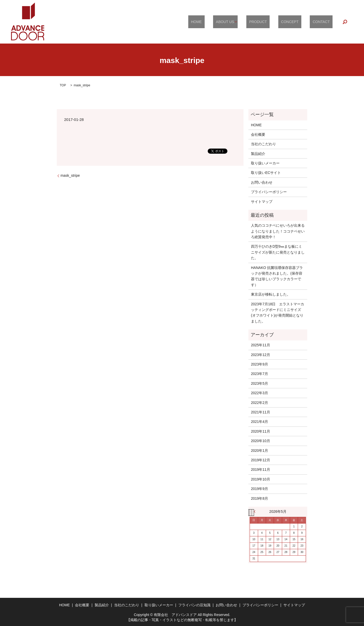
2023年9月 (260, 364)
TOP (63, 85)
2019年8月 (260, 498)
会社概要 (258, 134)
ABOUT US (242, 22)
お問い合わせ (262, 182)
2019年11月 (261, 470)
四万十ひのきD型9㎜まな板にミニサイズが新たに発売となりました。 (278, 252)
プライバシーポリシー (269, 192)
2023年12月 (261, 355)
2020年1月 (260, 451)
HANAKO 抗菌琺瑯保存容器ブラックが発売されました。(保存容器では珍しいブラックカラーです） (277, 276)
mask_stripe (70, 175)
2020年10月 (261, 441)
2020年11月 (261, 431)
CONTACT (324, 22)
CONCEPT (298, 22)
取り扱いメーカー (265, 163)
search (345, 22)
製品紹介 (258, 154)
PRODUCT (272, 22)
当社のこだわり (263, 144)
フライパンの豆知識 (194, 605)
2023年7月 (260, 374)
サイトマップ (262, 202)
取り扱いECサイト (266, 173)
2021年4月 (260, 422)
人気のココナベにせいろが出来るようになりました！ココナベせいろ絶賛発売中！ (278, 231)
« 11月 (256, 512)
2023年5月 (260, 383)
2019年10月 (261, 479)
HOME (219, 22)
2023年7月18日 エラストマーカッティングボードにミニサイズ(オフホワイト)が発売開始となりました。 (278, 313)
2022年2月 (260, 403)
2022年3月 (260, 393)
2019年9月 (260, 489)
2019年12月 (261, 460)
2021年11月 (261, 412)
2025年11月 (261, 345)
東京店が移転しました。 (271, 294)
